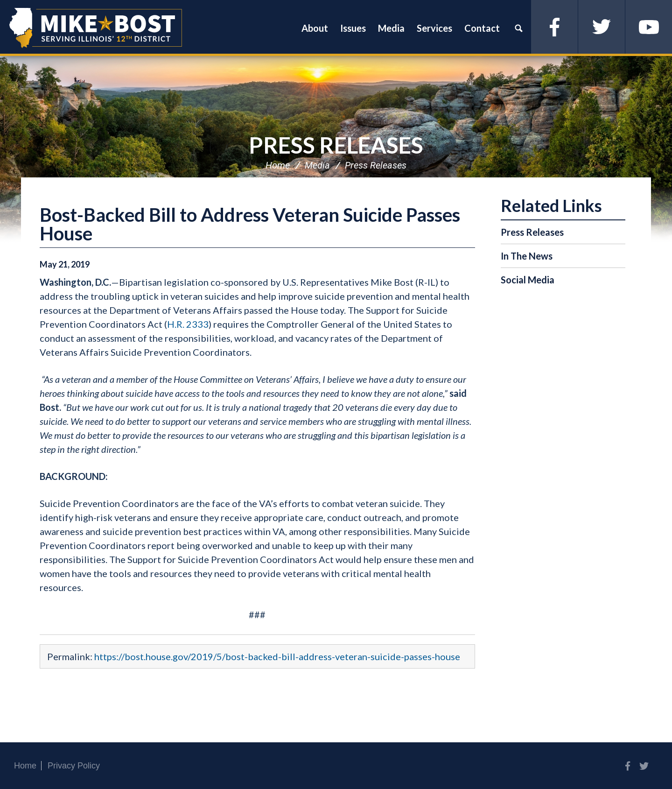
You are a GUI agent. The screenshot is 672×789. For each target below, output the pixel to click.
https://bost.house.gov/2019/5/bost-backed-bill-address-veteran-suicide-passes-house (277, 656)
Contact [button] (482, 28)
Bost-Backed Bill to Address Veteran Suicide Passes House (250, 224)
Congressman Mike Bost (96, 28)
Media (317, 165)
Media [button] (391, 28)
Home (278, 165)
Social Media (528, 280)
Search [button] (518, 28)
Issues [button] (353, 28)
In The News (527, 256)
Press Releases (336, 145)
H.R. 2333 (188, 324)
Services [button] (434, 28)
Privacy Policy (74, 766)
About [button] (315, 28)
